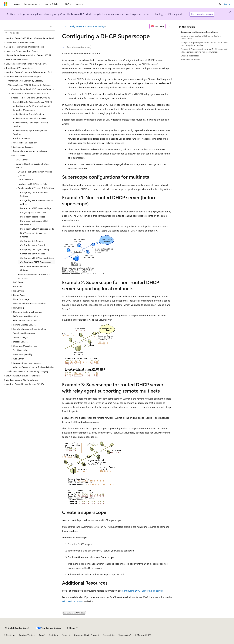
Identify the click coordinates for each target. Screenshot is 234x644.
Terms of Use (109, 635)
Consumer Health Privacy (86, 635)
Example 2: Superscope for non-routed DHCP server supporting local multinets (204, 44)
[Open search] (220, 4)
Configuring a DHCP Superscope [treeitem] (35, 262)
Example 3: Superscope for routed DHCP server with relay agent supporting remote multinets (204, 50)
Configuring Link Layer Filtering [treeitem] (35, 249)
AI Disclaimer (10, 635)
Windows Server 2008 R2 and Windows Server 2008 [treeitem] (30, 38)
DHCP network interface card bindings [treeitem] (34, 235)
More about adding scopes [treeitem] (33, 217)
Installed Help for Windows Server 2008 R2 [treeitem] (33, 102)
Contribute (53, 635)
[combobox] (29, 33)
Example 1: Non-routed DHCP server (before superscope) (201, 37)
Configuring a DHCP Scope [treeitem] (33, 254)
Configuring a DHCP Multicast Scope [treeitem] (37, 258)
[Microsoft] (6, 4)
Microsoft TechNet (72, 601)
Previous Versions (27, 635)
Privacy (65, 635)
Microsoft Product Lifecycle (86, 14)
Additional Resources (190, 60)
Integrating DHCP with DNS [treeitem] (33, 212)
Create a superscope (190, 56)
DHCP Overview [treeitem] (25, 180)
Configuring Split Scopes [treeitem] (32, 241)
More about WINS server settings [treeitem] (36, 208)
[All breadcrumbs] (65, 26)
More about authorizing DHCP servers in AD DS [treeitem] (34, 223)
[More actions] (169, 26)
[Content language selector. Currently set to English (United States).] (17, 628)
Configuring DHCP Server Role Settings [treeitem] (34, 194)
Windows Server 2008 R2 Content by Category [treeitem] (32, 89)
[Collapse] (51, 27)
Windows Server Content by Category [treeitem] (26, 81)
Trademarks (124, 635)
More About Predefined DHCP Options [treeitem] (34, 268)
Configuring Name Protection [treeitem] (34, 245)
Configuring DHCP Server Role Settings (87, 26)
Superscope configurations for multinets (199, 32)
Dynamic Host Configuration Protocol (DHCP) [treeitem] (35, 174)
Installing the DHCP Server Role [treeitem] (32, 184)
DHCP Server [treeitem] (21, 160)
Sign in (227, 4)
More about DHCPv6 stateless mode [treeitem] (37, 229)
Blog (41, 635)
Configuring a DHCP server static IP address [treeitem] (37, 202)
